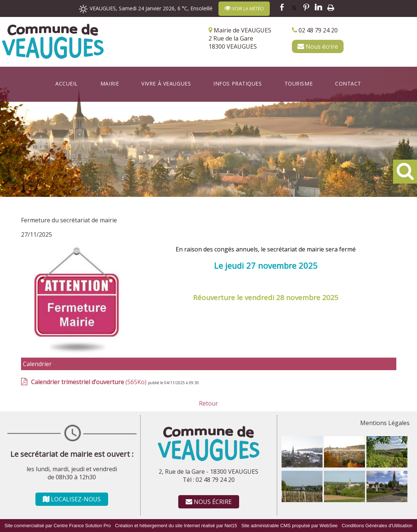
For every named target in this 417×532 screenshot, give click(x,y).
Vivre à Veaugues (166, 84)
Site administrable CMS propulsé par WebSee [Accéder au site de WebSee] (290, 526)
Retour (208, 403)
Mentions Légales (385, 423)
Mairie (110, 84)
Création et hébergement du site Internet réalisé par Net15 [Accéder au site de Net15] (176, 526)
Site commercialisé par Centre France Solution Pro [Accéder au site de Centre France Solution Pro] (58, 526)
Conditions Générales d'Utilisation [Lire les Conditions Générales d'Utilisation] (377, 526)
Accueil (67, 84)
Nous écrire (318, 46)
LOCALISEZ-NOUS (72, 499)
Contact (348, 84)
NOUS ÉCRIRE (209, 502)
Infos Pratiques (237, 84)
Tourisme (299, 84)
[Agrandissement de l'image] (302, 465)
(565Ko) (89, 382)
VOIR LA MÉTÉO (244, 8)
